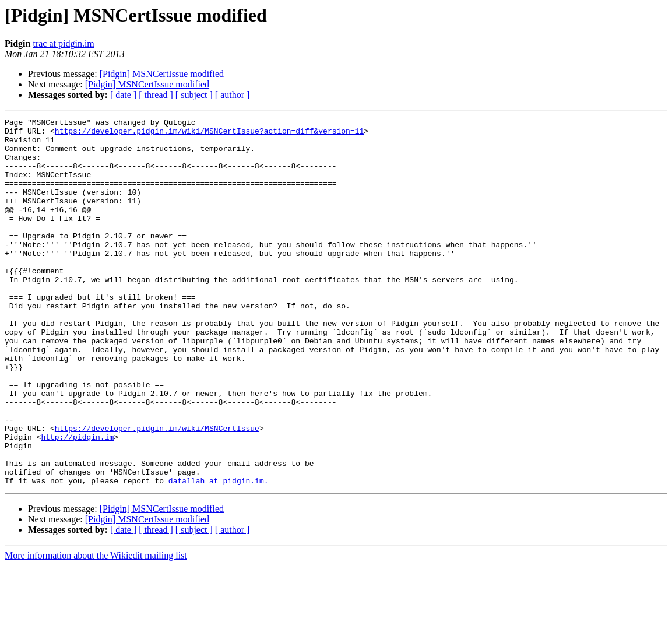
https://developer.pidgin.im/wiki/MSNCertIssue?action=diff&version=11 (209, 134)
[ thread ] (156, 95)
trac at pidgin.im (63, 43)
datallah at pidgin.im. (219, 554)
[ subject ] (194, 95)
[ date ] (123, 95)
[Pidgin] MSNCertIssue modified (162, 74)
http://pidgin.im (77, 501)
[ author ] (233, 95)
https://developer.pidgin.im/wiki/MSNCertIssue (157, 491)
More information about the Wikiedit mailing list (96, 629)
